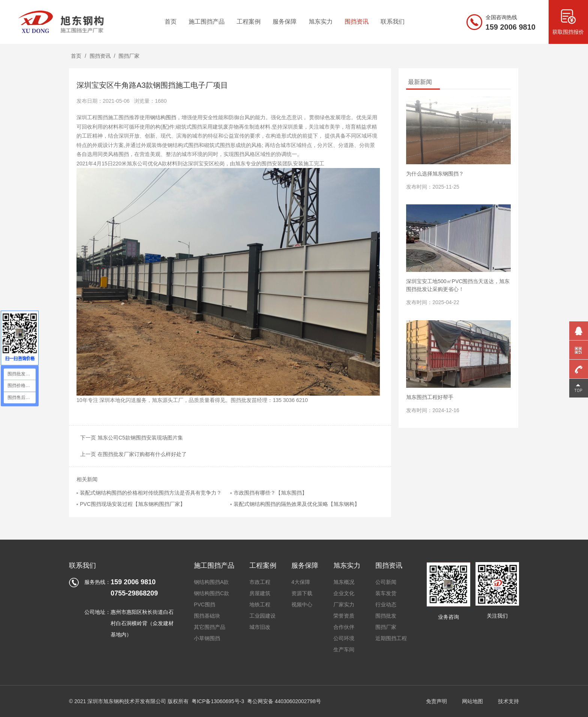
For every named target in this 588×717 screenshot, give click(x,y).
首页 (76, 56)
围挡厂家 (129, 56)
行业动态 (386, 604)
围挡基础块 (207, 616)
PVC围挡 (205, 604)
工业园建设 (262, 616)
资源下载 (302, 593)
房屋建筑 (260, 593)
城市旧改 (260, 627)
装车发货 (386, 593)
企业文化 (344, 593)
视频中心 (302, 604)
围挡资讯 (100, 56)
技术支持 (508, 701)
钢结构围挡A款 (211, 582)
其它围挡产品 (210, 627)
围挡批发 (386, 616)
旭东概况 (344, 582)
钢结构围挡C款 (211, 593)
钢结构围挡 (163, 117)
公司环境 (344, 638)
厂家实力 (344, 604)
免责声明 (436, 701)
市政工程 (260, 582)
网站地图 (472, 701)
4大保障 (301, 582)
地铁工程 (260, 604)
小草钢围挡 (207, 638)
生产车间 (344, 649)
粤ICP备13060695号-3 (218, 701)
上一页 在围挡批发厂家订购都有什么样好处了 (133, 454)
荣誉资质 (344, 616)
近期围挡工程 (391, 638)
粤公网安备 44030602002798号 (284, 701)
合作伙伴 (344, 627)
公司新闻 (386, 582)
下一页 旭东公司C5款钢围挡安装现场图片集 (132, 438)
